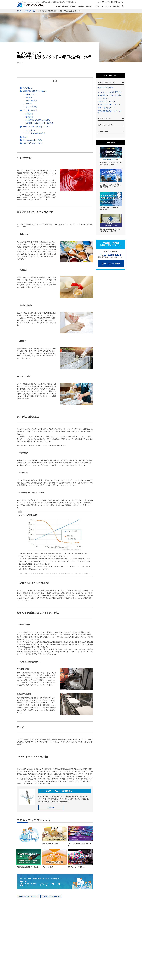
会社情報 (89, 6)
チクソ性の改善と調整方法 (35, 133)
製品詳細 (51, 807)
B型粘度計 (29, 114)
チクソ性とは (27, 88)
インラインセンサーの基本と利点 (109, 105)
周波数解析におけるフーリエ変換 (109, 95)
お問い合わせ (118, 2)
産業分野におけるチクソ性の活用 (35, 91)
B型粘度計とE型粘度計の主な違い (38, 120)
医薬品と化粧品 (31, 101)
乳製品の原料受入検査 (105, 88)
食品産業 (29, 98)
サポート (108, 6)
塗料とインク (30, 95)
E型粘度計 (29, 117)
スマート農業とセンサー (106, 108)
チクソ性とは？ (103, 98)
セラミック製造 (31, 107)
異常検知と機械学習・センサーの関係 (110, 112)
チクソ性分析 (30, 130)
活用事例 (81, 6)
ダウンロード (99, 6)
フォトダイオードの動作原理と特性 (110, 92)
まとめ (25, 137)
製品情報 (65, 6)
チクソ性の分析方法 (30, 110)
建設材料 (29, 104)
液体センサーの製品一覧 (52, 896)
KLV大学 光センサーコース (29, 896)
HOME (58, 6)
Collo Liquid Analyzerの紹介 (33, 140)
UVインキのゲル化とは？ (107, 101)
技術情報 (73, 6)
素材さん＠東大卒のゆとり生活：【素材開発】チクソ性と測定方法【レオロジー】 (49, 574)
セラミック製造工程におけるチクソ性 (36, 127)
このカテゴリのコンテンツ (32, 143)
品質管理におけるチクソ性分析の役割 (39, 123)
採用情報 (116, 6)
